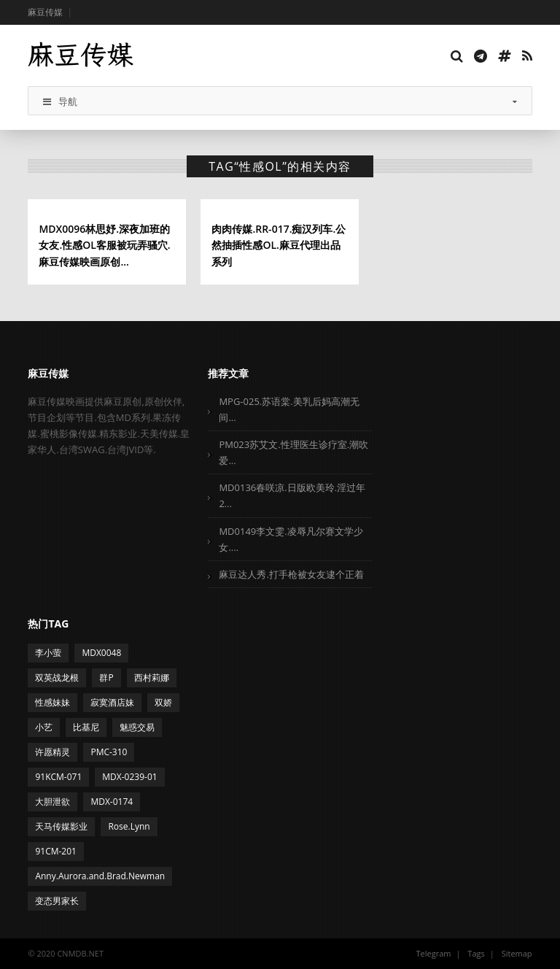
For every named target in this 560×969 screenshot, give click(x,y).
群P (106, 677)
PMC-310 (109, 752)
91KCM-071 (58, 777)
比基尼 (86, 727)
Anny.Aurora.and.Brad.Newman (100, 876)
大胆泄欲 (52, 802)
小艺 (44, 727)
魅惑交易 (137, 727)
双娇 (163, 702)
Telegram (434, 953)
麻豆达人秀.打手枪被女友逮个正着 (291, 574)
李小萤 (48, 653)
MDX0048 (101, 653)
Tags (476, 953)
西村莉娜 (152, 677)
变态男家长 (57, 901)
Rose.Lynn (129, 826)
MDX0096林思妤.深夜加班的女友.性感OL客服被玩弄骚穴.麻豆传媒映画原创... (104, 245)
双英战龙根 (57, 677)
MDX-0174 (112, 802)
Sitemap (517, 953)
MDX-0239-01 (129, 777)
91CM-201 (56, 851)
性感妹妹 (52, 702)
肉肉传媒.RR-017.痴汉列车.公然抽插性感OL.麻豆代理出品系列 (279, 245)
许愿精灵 (52, 752)
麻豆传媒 (45, 12)
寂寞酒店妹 (112, 702)
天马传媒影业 (61, 826)
